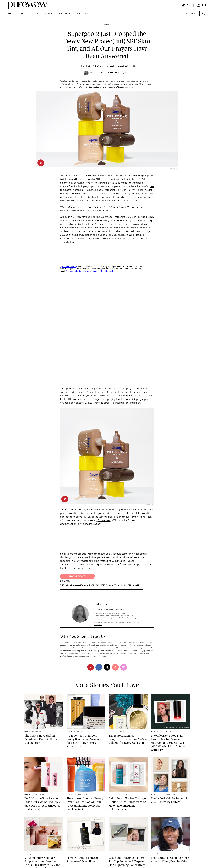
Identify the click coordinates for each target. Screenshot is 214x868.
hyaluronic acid (124, 235)
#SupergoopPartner (74, 271)
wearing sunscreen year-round (109, 176)
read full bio (98, 625)
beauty (107, 24)
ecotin (101, 231)
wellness (65, 14)
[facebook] (99, 667)
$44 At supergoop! (77, 576)
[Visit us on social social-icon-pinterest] (188, 5)
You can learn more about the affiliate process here (112, 87)
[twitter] (107, 667)
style (21, 14)
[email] (124, 667)
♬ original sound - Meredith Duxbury (100, 271)
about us (82, 14)
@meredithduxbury (69, 266)
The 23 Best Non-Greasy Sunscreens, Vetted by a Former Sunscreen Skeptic (102, 585)
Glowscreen (104, 521)
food (35, 14)
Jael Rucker (98, 73)
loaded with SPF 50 (79, 194)
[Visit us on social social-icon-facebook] (193, 5)
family (49, 14)
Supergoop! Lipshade (103, 565)
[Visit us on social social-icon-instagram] (198, 5)
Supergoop (173, 169)
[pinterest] (41, 163)
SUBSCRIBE (190, 13)
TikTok (97, 221)
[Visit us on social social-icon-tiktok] (183, 5)
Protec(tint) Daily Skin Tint (117, 190)
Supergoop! (149, 505)
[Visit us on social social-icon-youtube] (204, 5)
